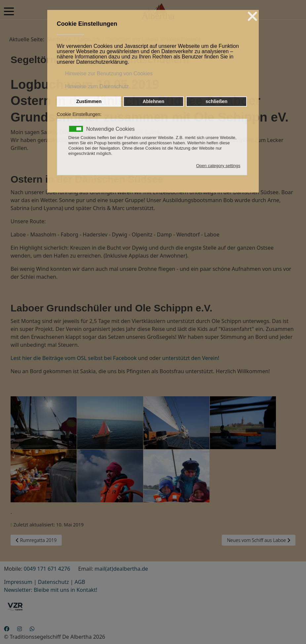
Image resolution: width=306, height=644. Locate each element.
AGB (80, 582)
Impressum (18, 582)
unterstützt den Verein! (190, 358)
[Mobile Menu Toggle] (9, 11)
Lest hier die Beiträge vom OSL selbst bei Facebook (74, 358)
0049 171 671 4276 (47, 569)
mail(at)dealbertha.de (121, 569)
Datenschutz (54, 582)
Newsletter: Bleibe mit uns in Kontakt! (51, 590)
